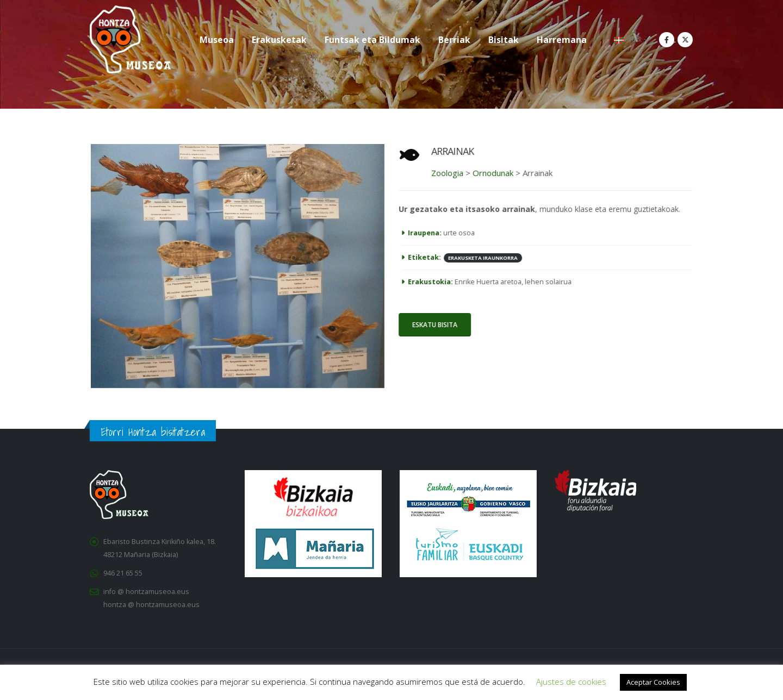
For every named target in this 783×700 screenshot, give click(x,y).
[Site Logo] (130, 39)
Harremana (562, 40)
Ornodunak (489, 173)
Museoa (217, 40)
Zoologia (443, 173)
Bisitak (504, 40)
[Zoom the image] (241, 150)
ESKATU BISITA (431, 325)
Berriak (454, 40)
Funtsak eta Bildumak (372, 40)
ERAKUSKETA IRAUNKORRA (479, 258)
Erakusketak (279, 40)
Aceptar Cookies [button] (653, 682)
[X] (685, 40)
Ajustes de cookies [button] (571, 682)
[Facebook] (667, 40)
